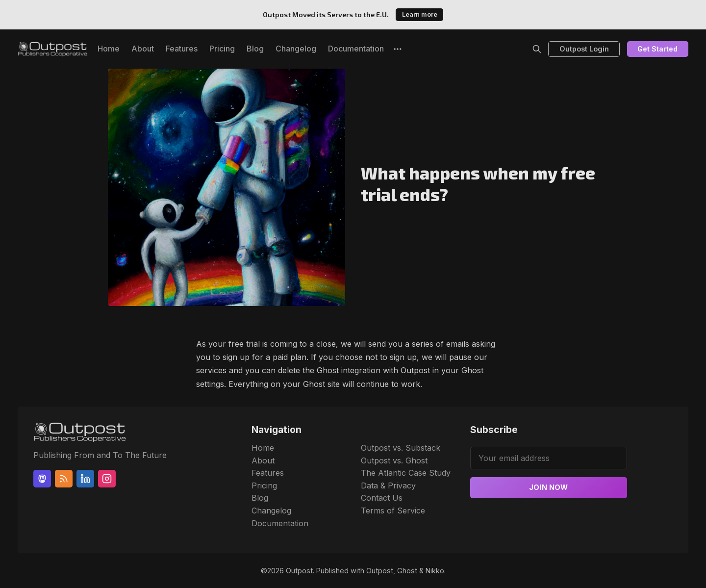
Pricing (222, 49)
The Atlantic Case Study (406, 473)
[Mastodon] (42, 479)
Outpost (299, 571)
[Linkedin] (85, 479)
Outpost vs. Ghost (394, 460)
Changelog (296, 49)
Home (109, 49)
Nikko (435, 571)
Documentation (356, 49)
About (143, 49)
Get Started (657, 49)
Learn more (420, 14)
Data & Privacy (388, 486)
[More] (398, 49)
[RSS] (64, 479)
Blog (255, 49)
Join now (549, 487)
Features (182, 49)
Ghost (407, 571)
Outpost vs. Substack (401, 448)
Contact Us (382, 498)
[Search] (537, 49)
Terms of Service (393, 511)
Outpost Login (584, 49)
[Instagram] (107, 479)
